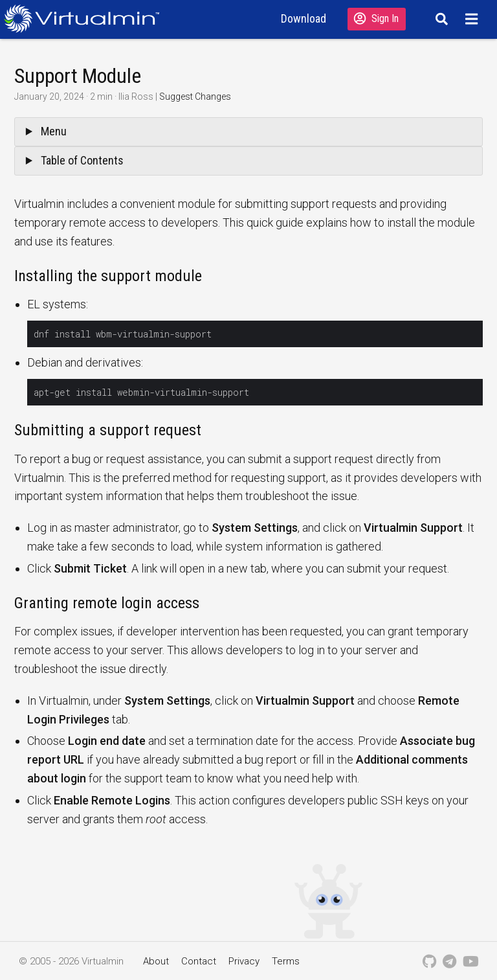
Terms (286, 961)
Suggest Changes (195, 97)
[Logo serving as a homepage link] (87, 18)
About (156, 961)
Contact (199, 961)
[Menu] (473, 19)
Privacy (244, 961)
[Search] (440, 19)
